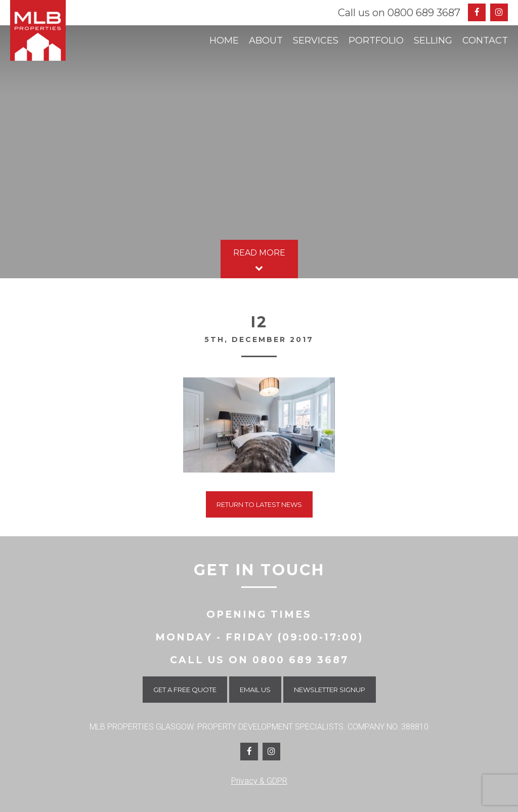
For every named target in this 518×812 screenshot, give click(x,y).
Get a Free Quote (185, 690)
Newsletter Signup (330, 690)
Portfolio (376, 40)
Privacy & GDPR (259, 781)
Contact (485, 40)
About (266, 40)
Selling (433, 40)
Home (224, 40)
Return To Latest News (259, 504)
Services (316, 40)
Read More (259, 261)
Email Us (255, 690)
